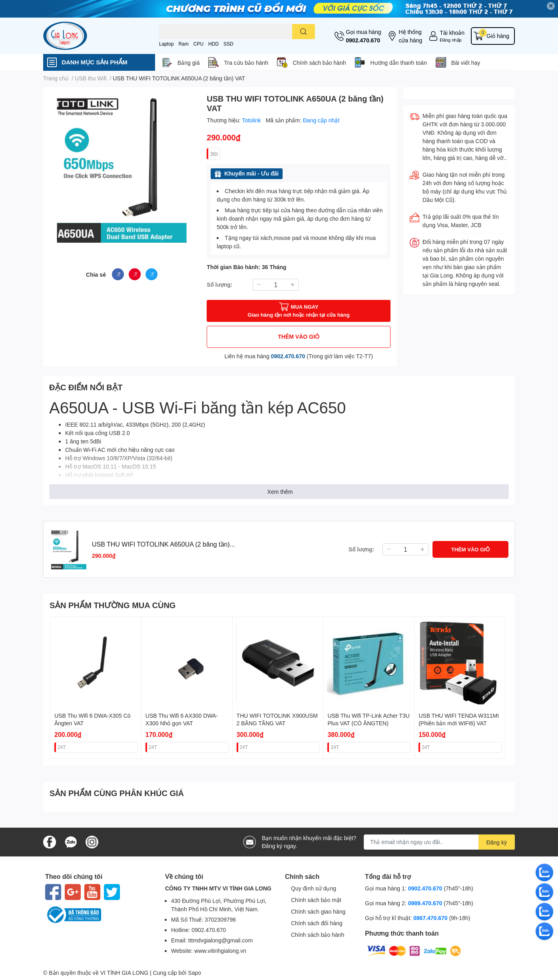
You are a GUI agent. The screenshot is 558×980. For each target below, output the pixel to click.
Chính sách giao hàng (318, 911)
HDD (213, 44)
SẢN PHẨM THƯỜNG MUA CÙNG (113, 605)
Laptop (166, 44)
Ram (184, 44)
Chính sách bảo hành (319, 63)
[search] (304, 32)
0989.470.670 (426, 903)
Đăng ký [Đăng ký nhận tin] (497, 842)
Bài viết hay (466, 63)
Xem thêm (280, 492)
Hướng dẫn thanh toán (398, 63)
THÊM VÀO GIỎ (299, 336)
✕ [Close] (551, 6)
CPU (198, 44)
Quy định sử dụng (314, 888)
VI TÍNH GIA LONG (124, 973)
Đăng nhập (451, 40)
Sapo (194, 973)
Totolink (252, 120)
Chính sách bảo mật (316, 900)
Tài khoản (452, 33)
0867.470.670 (431, 918)
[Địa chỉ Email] (439, 842)
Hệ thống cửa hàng (410, 36)
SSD (228, 44)
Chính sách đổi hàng (317, 923)
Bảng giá (188, 63)
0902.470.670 (363, 40)
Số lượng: (219, 284)
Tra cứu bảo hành (246, 63)
